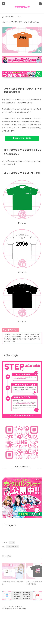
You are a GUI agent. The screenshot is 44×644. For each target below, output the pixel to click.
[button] (22, 138)
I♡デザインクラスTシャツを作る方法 (13, 584)
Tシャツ (19, 17)
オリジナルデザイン (12, 547)
